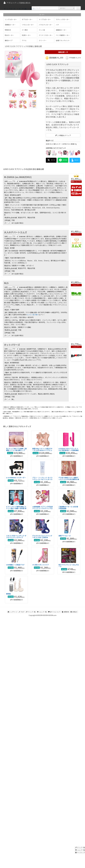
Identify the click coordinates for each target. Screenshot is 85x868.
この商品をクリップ (63, 135)
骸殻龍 (8, 594)
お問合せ (74, 612)
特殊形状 (8, 30)
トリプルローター (45, 19)
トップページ (12, 612)
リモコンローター (28, 25)
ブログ (22, 612)
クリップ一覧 (31, 612)
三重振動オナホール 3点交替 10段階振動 (68, 507)
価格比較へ (63, 52)
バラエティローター (46, 25)
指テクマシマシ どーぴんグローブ (69, 566)
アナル (24, 40)
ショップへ (78, 182)
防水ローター (9, 35)
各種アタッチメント (63, 40)
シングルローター (11, 19)
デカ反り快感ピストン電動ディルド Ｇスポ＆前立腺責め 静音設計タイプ (69, 479)
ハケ (57, 25)
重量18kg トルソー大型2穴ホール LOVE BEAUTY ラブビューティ (42, 450)
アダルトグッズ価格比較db (17, 3)
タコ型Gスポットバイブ (40, 565)
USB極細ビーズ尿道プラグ (15, 565)
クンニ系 (42, 30)
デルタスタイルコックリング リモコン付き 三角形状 (42, 536)
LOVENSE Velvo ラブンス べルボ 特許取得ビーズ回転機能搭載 (69, 450)
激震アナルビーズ (65, 536)
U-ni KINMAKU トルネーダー (16, 478)
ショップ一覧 (42, 612)
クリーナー (43, 40)
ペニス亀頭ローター (63, 35)
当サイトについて (54, 612)
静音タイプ (9, 40)
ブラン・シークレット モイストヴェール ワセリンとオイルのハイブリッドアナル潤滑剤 (42, 479)
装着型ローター (61, 30)
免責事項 (65, 612)
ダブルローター (27, 19)
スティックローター (63, 19)
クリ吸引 (25, 30)
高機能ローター (10, 25)
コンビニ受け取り (33, 315)
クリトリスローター (46, 35)
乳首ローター (26, 35)
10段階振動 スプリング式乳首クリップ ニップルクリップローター (42, 508)
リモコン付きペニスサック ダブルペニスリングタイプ (16, 536)
